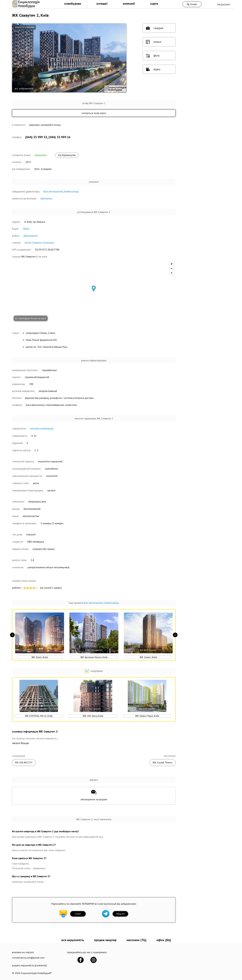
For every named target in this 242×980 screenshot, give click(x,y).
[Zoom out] (172, 269)
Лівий (26, 229)
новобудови (73, 4)
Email (78, 914)
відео (153, 69)
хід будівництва (67, 155)
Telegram (120, 914)
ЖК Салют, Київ (148, 657)
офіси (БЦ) (164, 940)
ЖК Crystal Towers (163, 762)
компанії (129, 4)
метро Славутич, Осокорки (39, 243)
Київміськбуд (71, 191)
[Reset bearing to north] (172, 273)
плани (154, 42)
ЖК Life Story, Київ (93, 716)
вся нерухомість (73, 940)
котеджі (102, 4)
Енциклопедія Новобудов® (36, 973)
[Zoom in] (172, 264)
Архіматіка (46, 198)
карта (154, 4)
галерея (155, 28)
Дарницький (30, 236)
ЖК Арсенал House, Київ (94, 657)
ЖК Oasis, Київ (40, 657)
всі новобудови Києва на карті (30, 318)
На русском (224, 4)
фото (153, 56)
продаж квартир (105, 940)
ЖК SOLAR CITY (24, 762)
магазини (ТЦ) (137, 940)
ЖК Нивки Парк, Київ (147, 716)
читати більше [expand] (20, 743)
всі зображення (24, 88)
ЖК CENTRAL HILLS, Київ (39, 716)
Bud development (53, 191)
